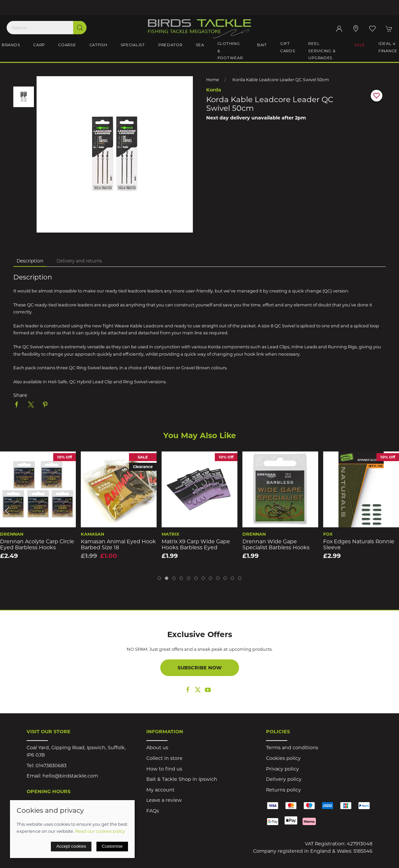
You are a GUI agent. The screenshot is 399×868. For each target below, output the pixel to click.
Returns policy (283, 790)
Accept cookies (71, 846)
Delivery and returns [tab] (79, 261)
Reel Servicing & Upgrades (322, 51)
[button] (372, 29)
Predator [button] (170, 45)
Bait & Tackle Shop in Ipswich (182, 779)
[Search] (47, 28)
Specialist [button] (133, 45)
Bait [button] (262, 45)
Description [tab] (30, 261)
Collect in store (164, 758)
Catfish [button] (98, 45)
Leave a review (164, 800)
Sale (360, 45)
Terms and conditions (292, 748)
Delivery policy (284, 779)
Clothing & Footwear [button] (230, 51)
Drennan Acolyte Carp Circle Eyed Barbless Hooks (37, 545)
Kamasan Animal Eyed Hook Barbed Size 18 (118, 545)
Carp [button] (39, 45)
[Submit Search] (80, 28)
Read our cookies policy (100, 831)
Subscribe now (200, 668)
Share (20, 395)
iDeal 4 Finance (388, 47)
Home (213, 80)
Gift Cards (288, 47)
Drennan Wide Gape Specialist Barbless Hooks (276, 545)
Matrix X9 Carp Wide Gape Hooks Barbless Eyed (196, 545)
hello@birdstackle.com (70, 776)
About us (157, 748)
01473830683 (51, 766)
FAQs (153, 811)
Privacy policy (282, 769)
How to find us (164, 769)
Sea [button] (200, 45)
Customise (112, 846)
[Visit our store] (356, 29)
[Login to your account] (339, 29)
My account (160, 790)
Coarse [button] (67, 45)
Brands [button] (11, 45)
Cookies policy (283, 758)
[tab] (159, 578)
